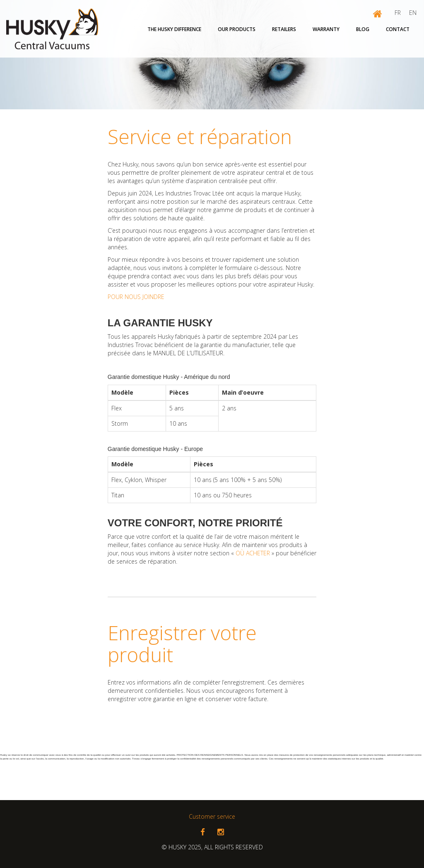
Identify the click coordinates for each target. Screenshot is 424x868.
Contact (398, 29)
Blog (363, 29)
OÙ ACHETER (253, 553)
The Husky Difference (174, 29)
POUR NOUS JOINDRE (136, 297)
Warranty (326, 29)
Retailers (284, 29)
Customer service (212, 816)
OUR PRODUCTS (237, 29)
